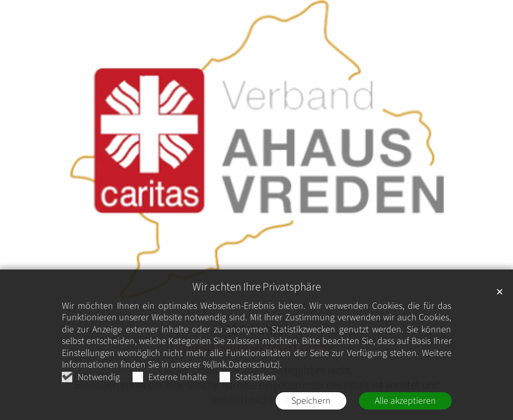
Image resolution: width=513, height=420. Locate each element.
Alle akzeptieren (405, 401)
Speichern (311, 401)
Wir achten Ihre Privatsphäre (256, 288)
